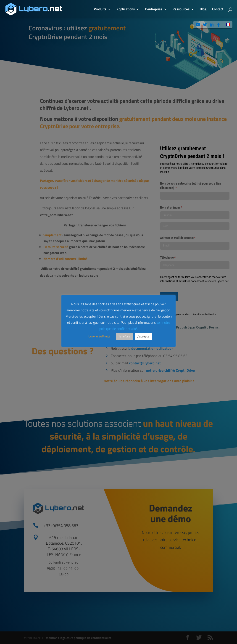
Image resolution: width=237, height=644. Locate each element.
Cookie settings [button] (99, 336)
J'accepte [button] (143, 336)
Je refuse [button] (124, 336)
